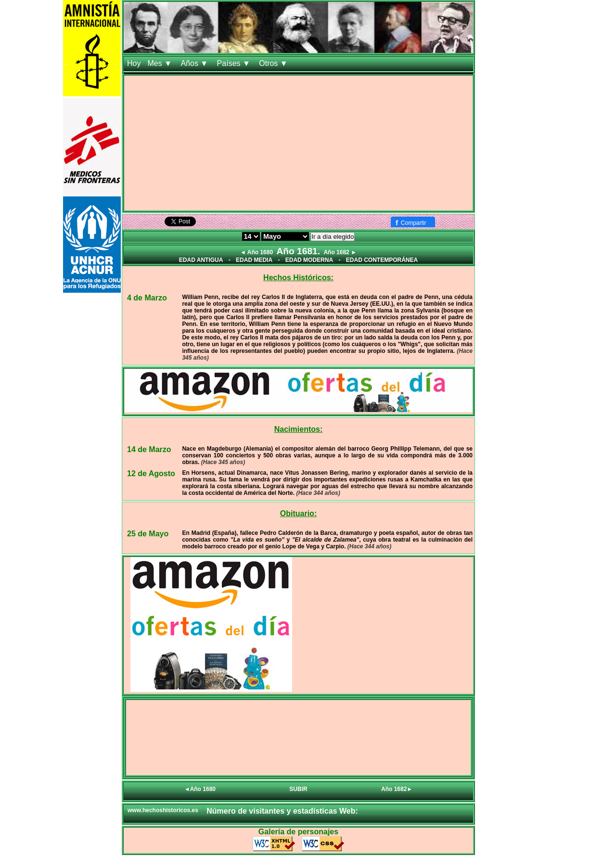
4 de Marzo (147, 298)
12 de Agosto (151, 473)
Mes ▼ (160, 63)
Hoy (134, 63)
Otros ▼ (274, 63)
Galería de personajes (298, 832)
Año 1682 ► (340, 252)
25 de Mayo (148, 534)
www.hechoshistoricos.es (163, 810)
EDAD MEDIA (254, 260)
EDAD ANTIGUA (201, 260)
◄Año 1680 (200, 789)
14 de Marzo (149, 449)
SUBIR (298, 789)
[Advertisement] (298, 143)
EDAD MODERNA (309, 260)
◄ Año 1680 (257, 252)
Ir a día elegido (333, 237)
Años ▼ (195, 63)
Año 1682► (397, 789)
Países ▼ (235, 63)
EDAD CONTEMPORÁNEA (382, 260)
